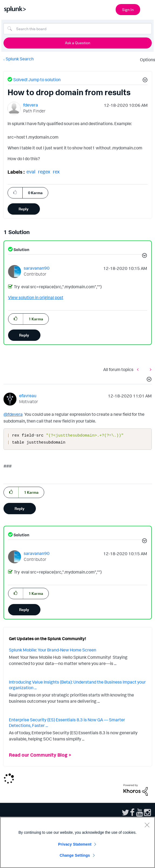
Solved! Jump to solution (37, 80)
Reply (24, 209)
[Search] (78, 29)
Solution (21, 250)
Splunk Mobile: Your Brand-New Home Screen (53, 651)
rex (56, 171)
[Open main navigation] (148, 9)
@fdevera (13, 414)
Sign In (128, 10)
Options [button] (146, 60)
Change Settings (75, 855)
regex (44, 171)
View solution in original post (36, 297)
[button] (144, 81)
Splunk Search (20, 59)
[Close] (147, 825)
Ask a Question (78, 43)
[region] (77, 842)
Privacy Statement (75, 844)
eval (31, 171)
